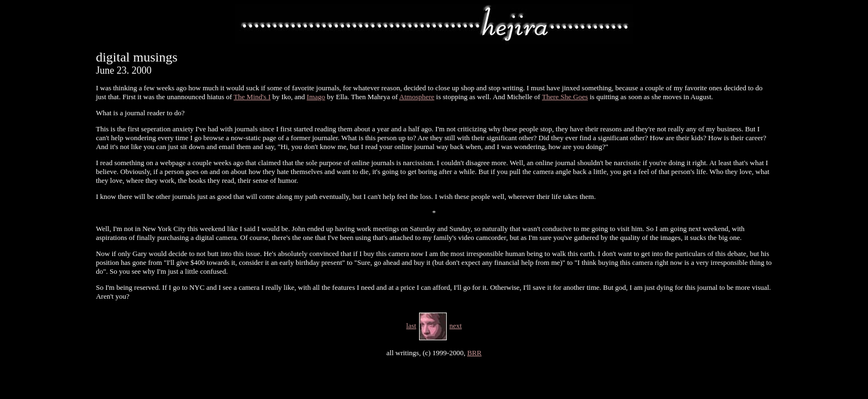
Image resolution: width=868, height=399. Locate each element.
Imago (316, 97)
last (411, 326)
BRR (474, 353)
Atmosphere (417, 97)
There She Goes (565, 97)
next (456, 326)
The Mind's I (252, 97)
